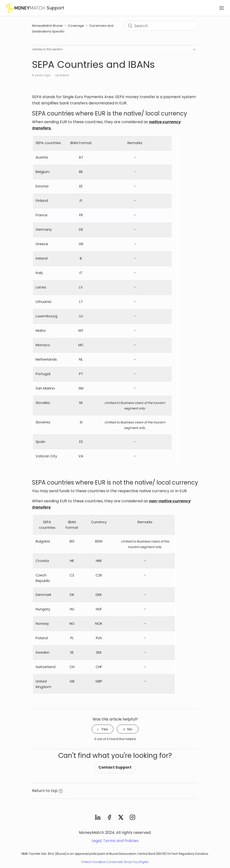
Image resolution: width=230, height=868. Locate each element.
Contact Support (115, 767)
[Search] (161, 26)
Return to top (47, 791)
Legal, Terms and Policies (115, 841)
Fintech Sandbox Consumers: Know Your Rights (115, 862)
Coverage (76, 26)
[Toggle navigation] (222, 8)
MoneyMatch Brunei (48, 26)
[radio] (103, 729)
